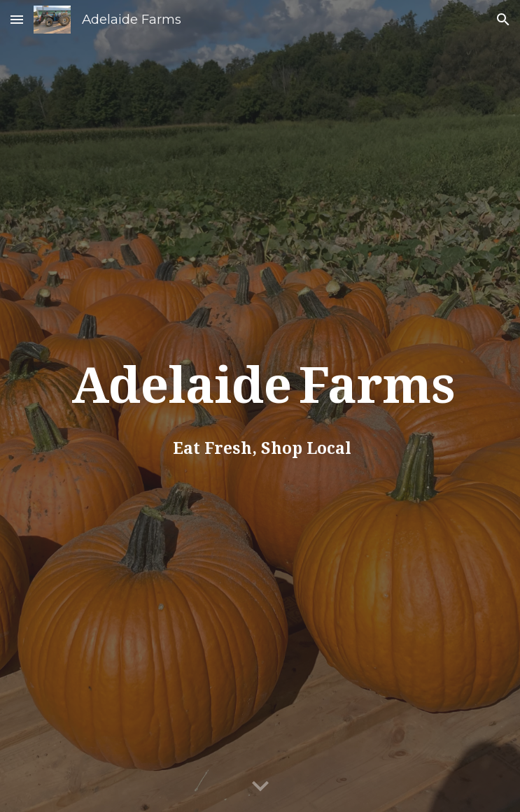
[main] (260, 406)
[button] (17, 19)
